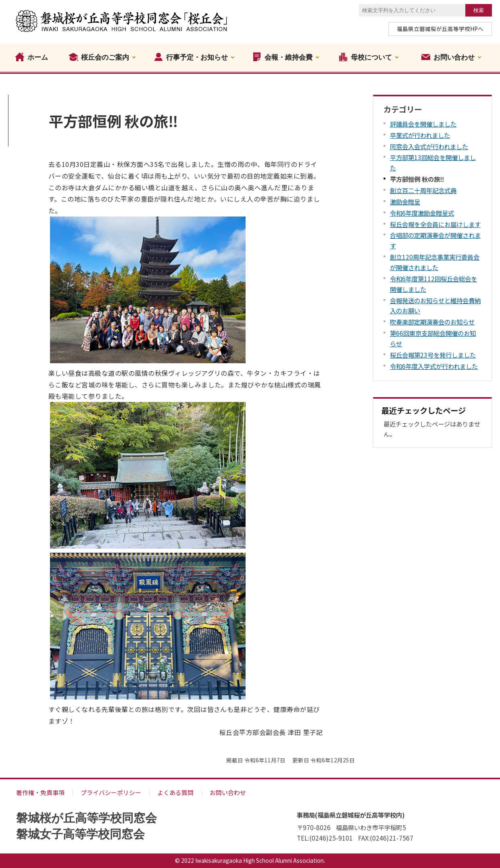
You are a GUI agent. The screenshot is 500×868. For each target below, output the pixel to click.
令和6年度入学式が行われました (434, 366)
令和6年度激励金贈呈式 (422, 213)
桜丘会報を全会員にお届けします (435, 224)
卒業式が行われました (420, 135)
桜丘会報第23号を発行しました (433, 355)
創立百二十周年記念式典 (423, 190)
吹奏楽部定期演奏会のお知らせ (432, 322)
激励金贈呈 (405, 202)
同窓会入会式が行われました (429, 146)
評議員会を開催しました (423, 124)
